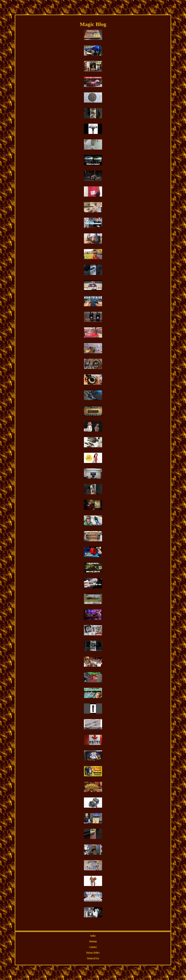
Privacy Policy (93, 952)
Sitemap (93, 941)
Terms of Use (93, 958)
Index (93, 936)
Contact (93, 947)
